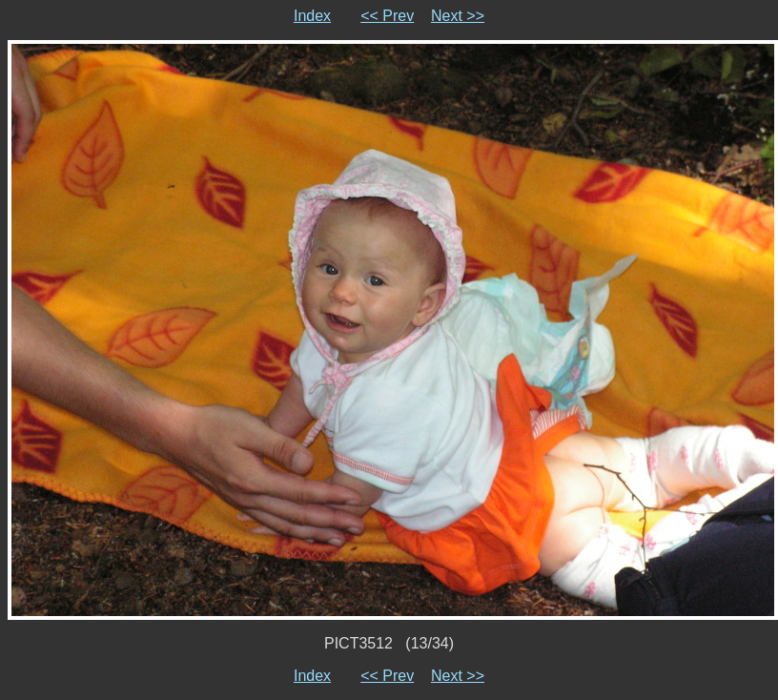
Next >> (458, 16)
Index (312, 16)
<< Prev (387, 16)
